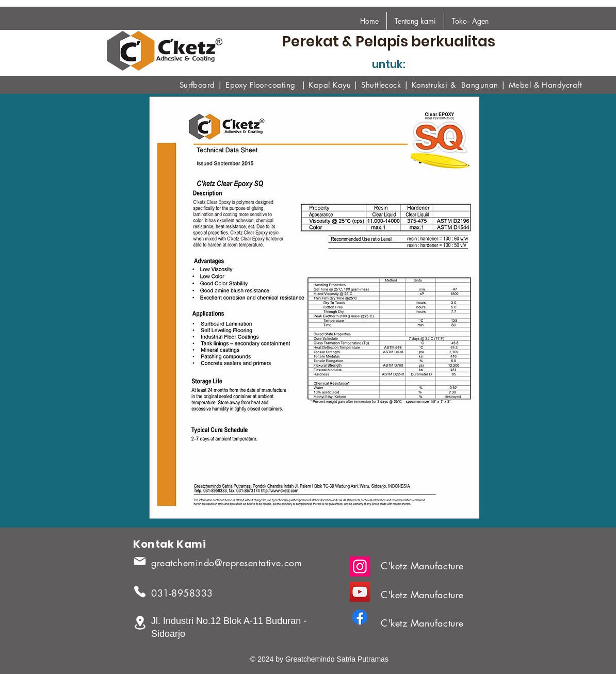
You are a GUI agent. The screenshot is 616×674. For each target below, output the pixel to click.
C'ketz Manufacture (422, 566)
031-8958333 (182, 593)
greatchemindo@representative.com (226, 563)
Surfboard (197, 85)
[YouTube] (360, 592)
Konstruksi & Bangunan (455, 85)
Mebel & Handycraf (544, 85)
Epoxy (238, 85)
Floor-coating (273, 85)
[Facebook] (360, 617)
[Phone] (140, 591)
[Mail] (140, 561)
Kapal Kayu (330, 85)
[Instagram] (360, 566)
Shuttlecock (381, 85)
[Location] (140, 623)
